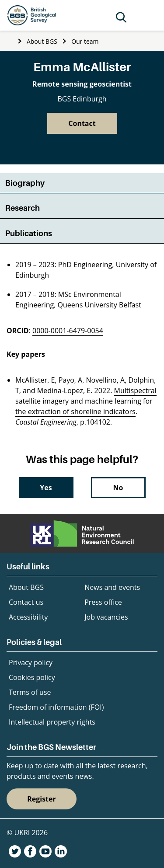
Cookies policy (32, 677)
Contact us (26, 602)
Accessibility (28, 617)
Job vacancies (106, 617)
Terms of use (30, 692)
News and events (112, 587)
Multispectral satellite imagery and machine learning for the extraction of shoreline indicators (86, 401)
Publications (29, 233)
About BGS (42, 41)
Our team (85, 41)
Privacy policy (31, 662)
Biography (25, 183)
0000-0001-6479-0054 (68, 331)
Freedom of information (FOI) (56, 707)
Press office (103, 602)
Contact (82, 123)
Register (42, 799)
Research (23, 208)
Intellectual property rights (52, 722)
